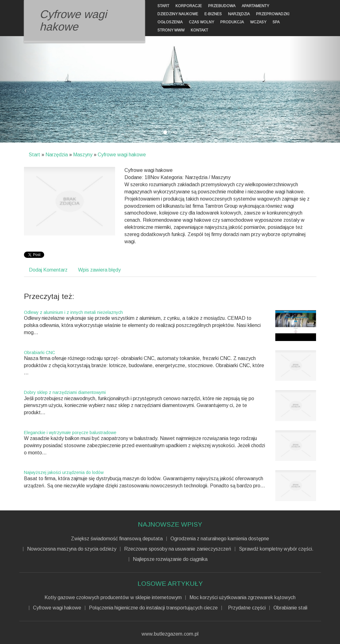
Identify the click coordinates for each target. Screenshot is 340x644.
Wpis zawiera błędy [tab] (99, 270)
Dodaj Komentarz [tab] (48, 270)
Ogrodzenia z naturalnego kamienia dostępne (220, 539)
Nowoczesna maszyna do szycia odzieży (72, 549)
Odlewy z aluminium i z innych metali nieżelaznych (73, 312)
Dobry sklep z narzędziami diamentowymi (65, 392)
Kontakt (199, 30)
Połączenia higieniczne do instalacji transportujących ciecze (153, 608)
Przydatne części (246, 608)
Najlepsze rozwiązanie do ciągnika (170, 559)
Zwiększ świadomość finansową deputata (117, 539)
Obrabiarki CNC (40, 353)
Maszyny (83, 155)
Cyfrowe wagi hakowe (122, 155)
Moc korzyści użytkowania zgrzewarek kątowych (242, 598)
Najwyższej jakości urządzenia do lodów (64, 472)
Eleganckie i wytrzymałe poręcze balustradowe (70, 433)
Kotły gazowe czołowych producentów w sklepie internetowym (113, 598)
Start (34, 155)
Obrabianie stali (290, 608)
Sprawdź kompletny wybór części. (276, 549)
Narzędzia (57, 155)
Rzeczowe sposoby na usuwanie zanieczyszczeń (178, 549)
